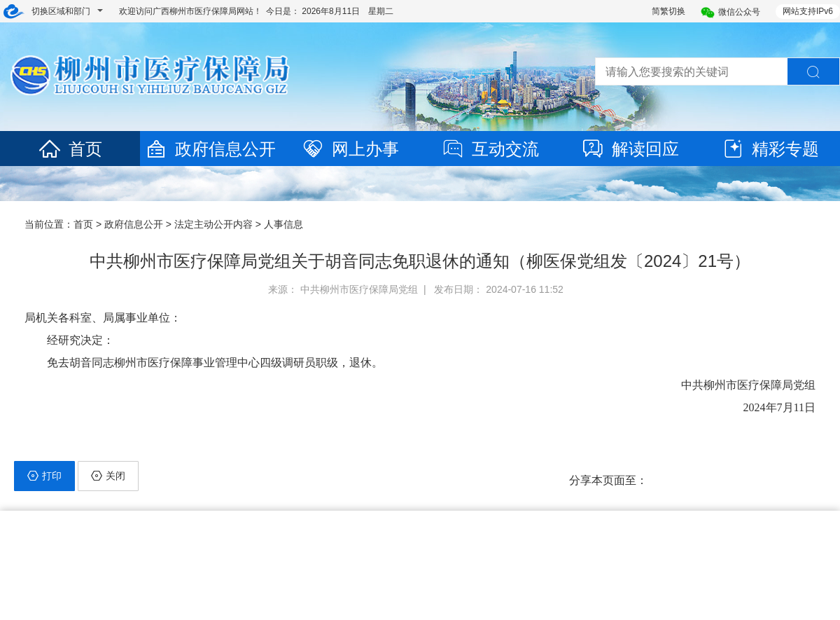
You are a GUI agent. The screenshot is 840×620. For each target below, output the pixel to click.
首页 (70, 149)
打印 (44, 476)
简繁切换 (668, 11)
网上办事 (350, 149)
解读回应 (630, 149)
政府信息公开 (210, 149)
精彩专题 (770, 149)
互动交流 (490, 149)
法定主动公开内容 (213, 224)
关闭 (108, 476)
